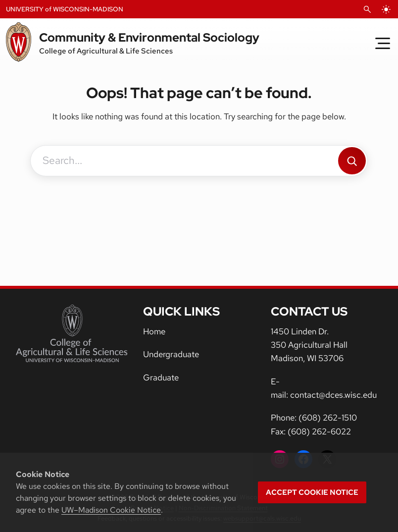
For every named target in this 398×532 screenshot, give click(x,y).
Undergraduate (171, 354)
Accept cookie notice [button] (312, 492)
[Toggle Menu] (383, 43)
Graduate (161, 377)
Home (154, 331)
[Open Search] (367, 9)
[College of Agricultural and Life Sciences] (72, 333)
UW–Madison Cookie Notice (111, 510)
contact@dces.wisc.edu (333, 395)
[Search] (352, 161)
